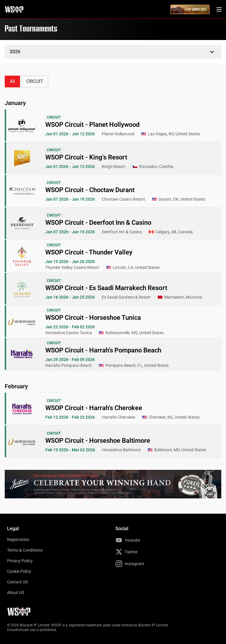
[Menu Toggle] (219, 9)
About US (16, 593)
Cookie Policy (19, 571)
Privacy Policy (20, 561)
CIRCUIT (35, 81)
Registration (18, 540)
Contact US (17, 582)
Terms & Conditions (25, 550)
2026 (15, 52)
